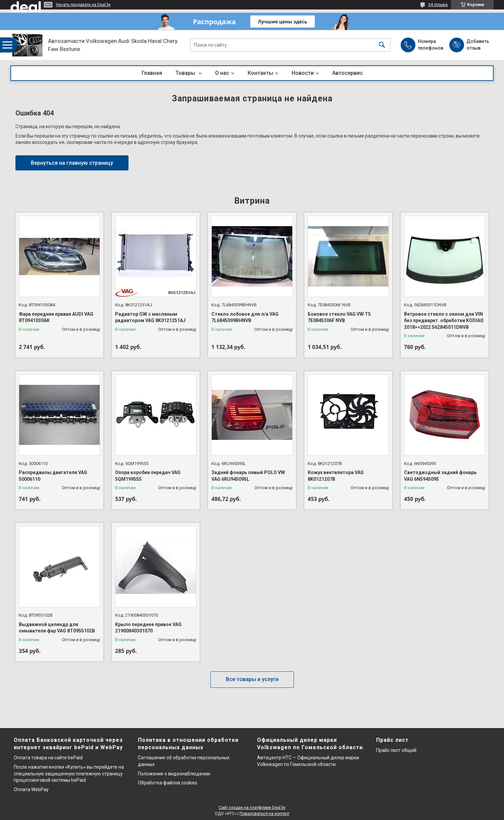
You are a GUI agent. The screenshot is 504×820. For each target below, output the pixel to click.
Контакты (260, 73)
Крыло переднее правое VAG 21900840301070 (148, 628)
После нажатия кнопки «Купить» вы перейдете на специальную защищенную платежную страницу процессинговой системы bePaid (69, 774)
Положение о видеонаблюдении (174, 774)
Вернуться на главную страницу (72, 163)
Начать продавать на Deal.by (83, 5)
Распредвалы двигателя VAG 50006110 (53, 476)
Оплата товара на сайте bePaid (48, 758)
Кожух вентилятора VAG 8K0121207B (336, 476)
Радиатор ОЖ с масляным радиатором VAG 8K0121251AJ (150, 317)
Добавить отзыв (477, 45)
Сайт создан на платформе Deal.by (252, 808)
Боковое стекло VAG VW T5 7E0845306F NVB (339, 317)
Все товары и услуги (252, 679)
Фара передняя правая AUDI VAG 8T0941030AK (56, 317)
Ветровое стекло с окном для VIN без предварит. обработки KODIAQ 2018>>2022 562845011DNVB (444, 321)
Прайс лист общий (396, 750)
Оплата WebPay (31, 789)
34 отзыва (438, 5)
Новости (303, 73)
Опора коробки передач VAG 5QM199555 (148, 476)
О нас (222, 73)
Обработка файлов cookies (168, 783)
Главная (152, 73)
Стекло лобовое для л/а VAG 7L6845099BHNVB (245, 317)
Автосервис (347, 73)
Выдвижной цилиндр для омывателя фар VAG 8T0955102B (57, 628)
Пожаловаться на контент (264, 814)
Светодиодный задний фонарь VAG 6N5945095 (440, 476)
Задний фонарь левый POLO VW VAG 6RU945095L (248, 476)
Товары (186, 73)
